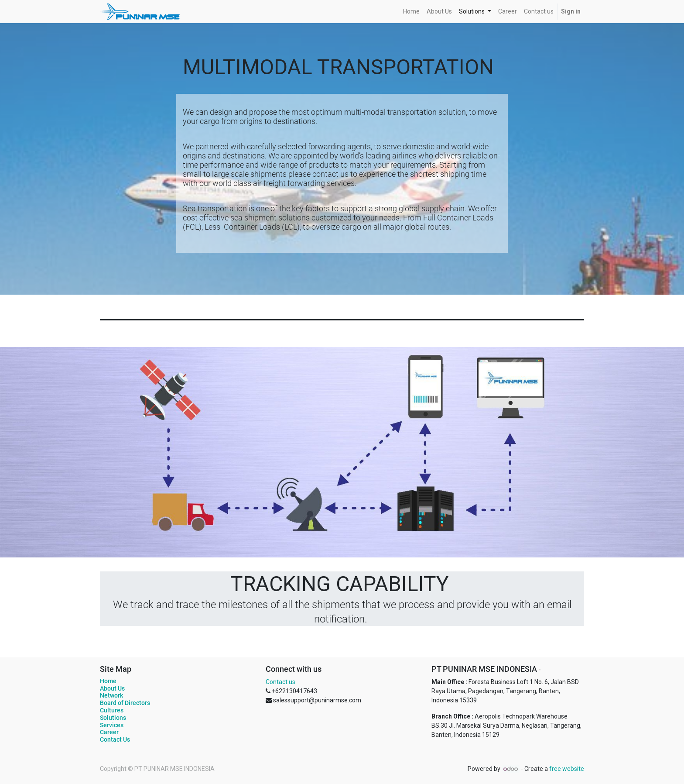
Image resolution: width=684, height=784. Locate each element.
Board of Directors (125, 703)
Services (112, 725)
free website (567, 769)
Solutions (113, 718)
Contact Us (115, 739)
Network (111, 695)
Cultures (112, 710)
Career (109, 732)
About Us (112, 688)
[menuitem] (411, 12)
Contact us (280, 682)
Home (108, 681)
